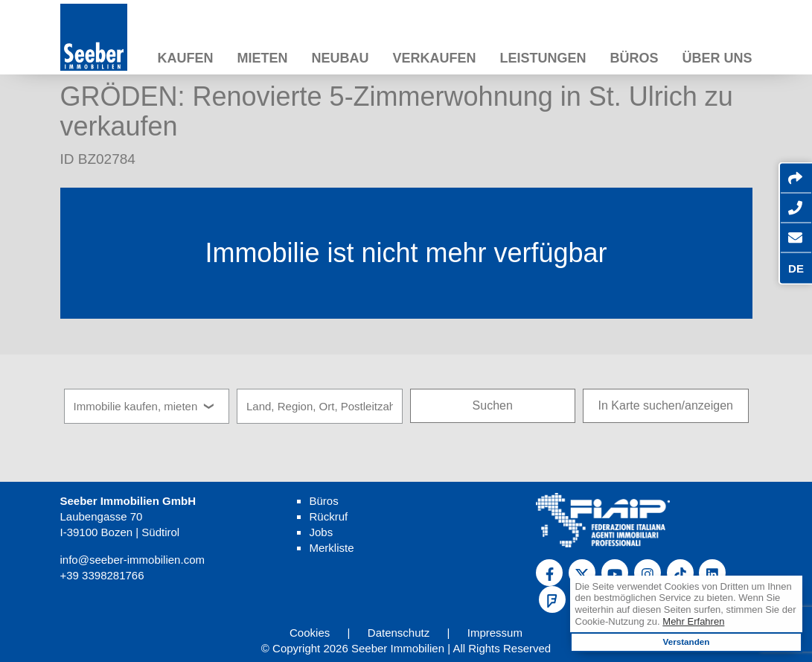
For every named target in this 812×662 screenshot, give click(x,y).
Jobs (321, 532)
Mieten (262, 58)
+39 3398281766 (102, 575)
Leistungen (543, 58)
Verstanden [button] (686, 642)
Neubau (340, 58)
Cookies (310, 633)
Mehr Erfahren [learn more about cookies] (693, 621)
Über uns (717, 58)
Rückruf (328, 516)
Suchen (493, 405)
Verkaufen (434, 58)
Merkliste (331, 548)
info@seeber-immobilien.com (132, 560)
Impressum (495, 633)
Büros (634, 58)
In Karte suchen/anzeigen (666, 405)
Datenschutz (399, 633)
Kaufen (185, 58)
